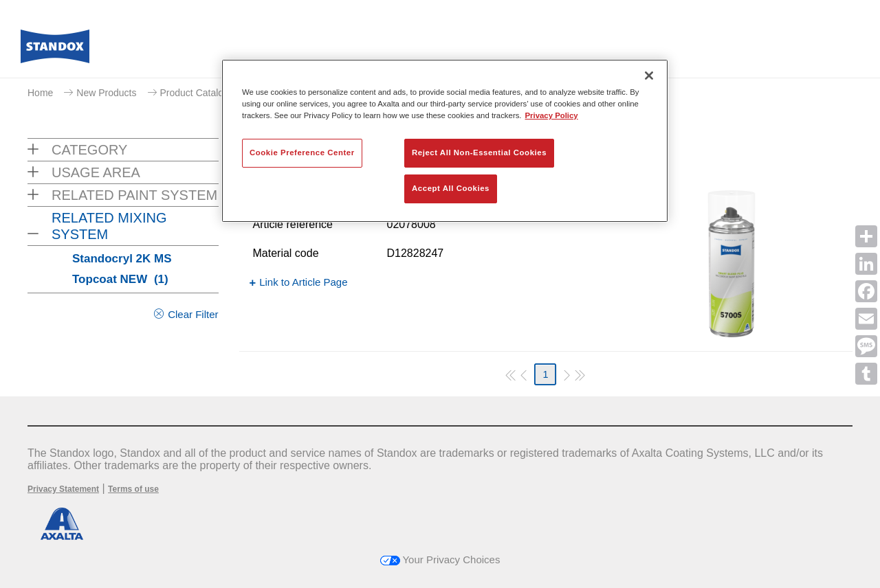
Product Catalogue (200, 93)
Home (40, 93)
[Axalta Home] (55, 50)
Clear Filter (193, 314)
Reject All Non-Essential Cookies (479, 152)
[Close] (649, 76)
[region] (445, 141)
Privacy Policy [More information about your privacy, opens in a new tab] (552, 115)
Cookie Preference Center (302, 152)
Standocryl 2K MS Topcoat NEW (122, 269)
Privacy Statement (63, 489)
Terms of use (133, 489)
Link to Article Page (303, 282)
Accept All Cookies (451, 188)
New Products (106, 93)
